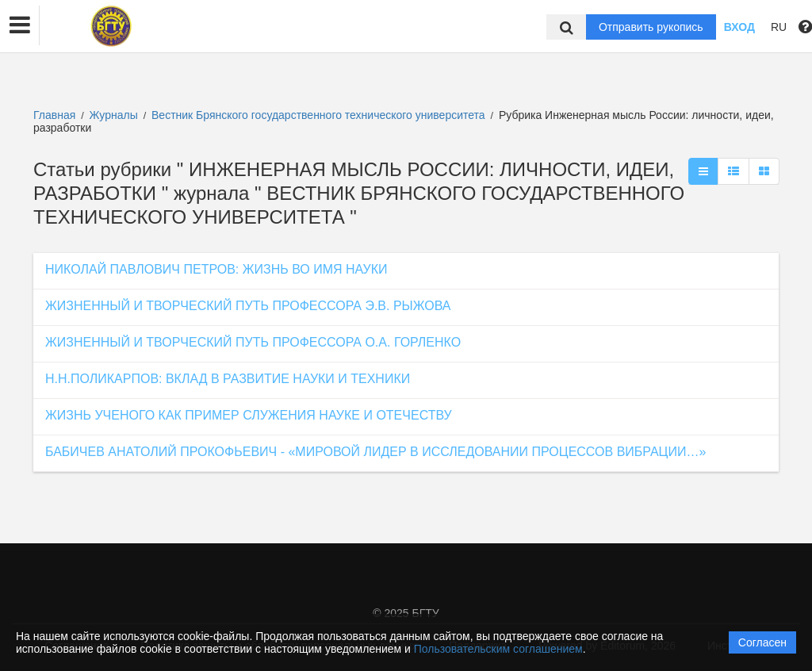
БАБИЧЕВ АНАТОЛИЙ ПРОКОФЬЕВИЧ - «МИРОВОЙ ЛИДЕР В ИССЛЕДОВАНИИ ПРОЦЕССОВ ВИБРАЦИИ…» (375, 452)
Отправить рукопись (651, 27)
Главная (54, 115)
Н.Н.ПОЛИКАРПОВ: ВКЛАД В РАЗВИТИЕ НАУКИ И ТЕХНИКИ (228, 379)
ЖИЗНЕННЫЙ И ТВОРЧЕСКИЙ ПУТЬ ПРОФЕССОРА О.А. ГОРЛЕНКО (253, 342)
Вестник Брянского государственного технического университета (320, 115)
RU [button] (779, 27)
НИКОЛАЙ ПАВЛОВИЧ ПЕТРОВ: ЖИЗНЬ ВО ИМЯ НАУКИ (216, 269)
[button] (20, 25)
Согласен (762, 642)
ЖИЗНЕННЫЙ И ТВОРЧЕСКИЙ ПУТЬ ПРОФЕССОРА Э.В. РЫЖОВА (248, 306)
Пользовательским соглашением (498, 649)
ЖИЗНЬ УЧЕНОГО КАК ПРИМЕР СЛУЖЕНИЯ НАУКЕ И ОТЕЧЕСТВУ (249, 415)
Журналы (114, 115)
